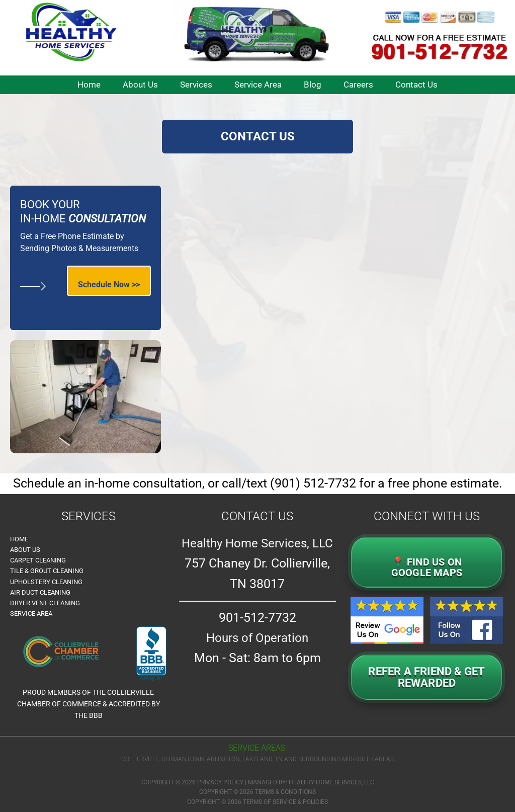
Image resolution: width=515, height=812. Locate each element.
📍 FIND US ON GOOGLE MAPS (427, 567)
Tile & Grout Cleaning (47, 571)
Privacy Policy (220, 782)
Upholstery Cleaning (46, 582)
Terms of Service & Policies (285, 802)
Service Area (31, 614)
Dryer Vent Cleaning (45, 603)
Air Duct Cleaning (40, 592)
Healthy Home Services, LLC (331, 782)
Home (19, 539)
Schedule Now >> (109, 285)
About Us (25, 550)
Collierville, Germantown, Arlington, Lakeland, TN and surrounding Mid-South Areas (257, 759)
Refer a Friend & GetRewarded (426, 677)
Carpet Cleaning (38, 560)
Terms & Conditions (285, 792)
